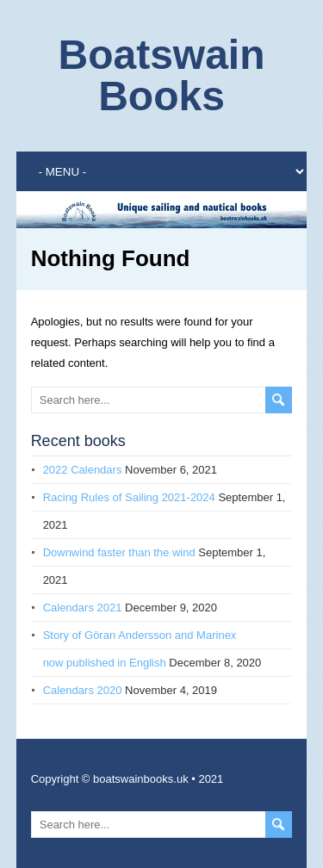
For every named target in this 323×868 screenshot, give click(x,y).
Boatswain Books (161, 75)
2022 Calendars (83, 470)
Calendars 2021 (83, 608)
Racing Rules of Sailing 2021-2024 (129, 497)
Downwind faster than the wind (119, 552)
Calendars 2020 (83, 690)
